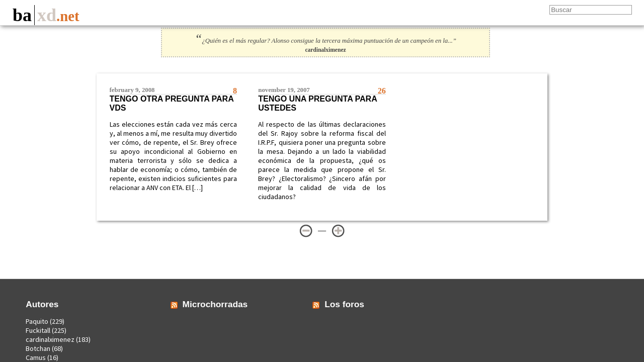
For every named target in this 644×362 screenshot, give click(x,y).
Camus (36, 357)
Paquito (37, 321)
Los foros (344, 304)
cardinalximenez (50, 339)
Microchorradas (215, 304)
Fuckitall (38, 330)
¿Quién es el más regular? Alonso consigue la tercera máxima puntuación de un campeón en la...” (326, 41)
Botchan (38, 348)
